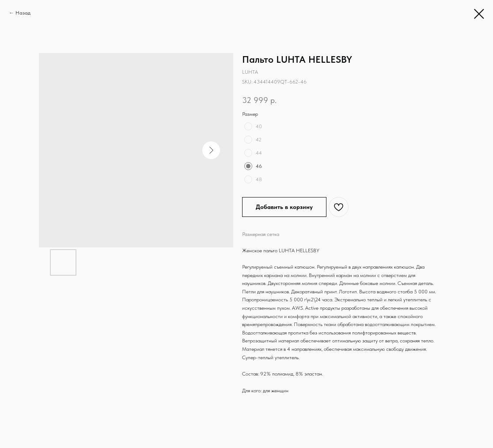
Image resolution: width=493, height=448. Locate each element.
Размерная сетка (261, 234)
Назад (23, 13)
